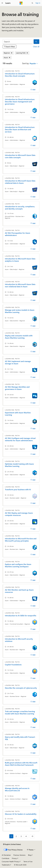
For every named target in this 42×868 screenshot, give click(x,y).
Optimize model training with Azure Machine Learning (19, 465)
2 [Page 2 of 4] (16, 836)
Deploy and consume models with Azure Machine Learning (19, 337)
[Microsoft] (21, 3)
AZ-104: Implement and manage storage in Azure (18, 362)
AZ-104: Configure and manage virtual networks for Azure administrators (20, 439)
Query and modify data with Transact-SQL (20, 738)
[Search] (18, 42)
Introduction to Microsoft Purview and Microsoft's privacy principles (21, 540)
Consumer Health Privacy (10, 861)
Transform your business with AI (18, 489)
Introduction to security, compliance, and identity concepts (20, 208)
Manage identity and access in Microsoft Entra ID (17, 789)
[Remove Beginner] (8, 53)
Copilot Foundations (13, 665)
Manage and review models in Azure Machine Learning (20, 311)
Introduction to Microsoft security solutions (19, 640)
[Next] (32, 836)
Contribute (5, 858)
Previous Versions (19, 855)
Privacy (14, 858)
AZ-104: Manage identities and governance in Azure (17, 388)
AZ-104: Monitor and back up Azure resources (19, 591)
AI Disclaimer (6, 855)
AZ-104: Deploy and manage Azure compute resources (19, 514)
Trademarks (6, 865)
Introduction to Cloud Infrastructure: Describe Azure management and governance (20, 102)
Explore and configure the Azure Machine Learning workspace (18, 565)
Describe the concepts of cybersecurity (21, 688)
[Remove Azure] (7, 58)
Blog (30, 855)
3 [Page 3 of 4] (21, 836)
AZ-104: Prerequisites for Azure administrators (18, 234)
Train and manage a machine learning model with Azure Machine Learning (20, 712)
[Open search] (32, 3)
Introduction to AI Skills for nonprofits (21, 616)
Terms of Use (28, 861)
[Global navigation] (2, 3)
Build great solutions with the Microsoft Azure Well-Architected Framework (21, 764)
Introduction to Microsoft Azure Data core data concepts (20, 156)
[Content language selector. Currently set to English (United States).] (12, 844)
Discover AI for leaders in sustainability (21, 814)
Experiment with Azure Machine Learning (18, 414)
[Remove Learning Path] (22, 53)
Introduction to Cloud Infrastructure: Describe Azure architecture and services (20, 129)
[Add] (33, 90)
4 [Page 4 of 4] (26, 836)
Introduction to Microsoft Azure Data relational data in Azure (20, 182)
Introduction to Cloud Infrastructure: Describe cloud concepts (20, 75)
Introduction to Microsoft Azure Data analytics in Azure (20, 260)
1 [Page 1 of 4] (11, 836)
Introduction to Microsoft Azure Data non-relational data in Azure (20, 285)
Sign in (38, 3)
